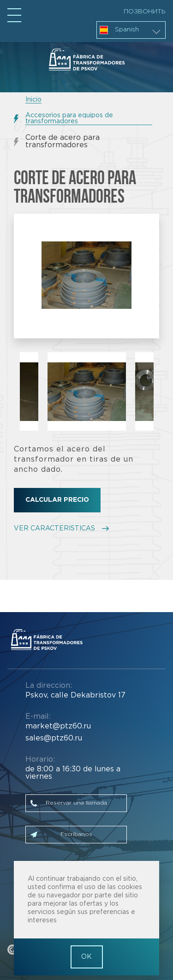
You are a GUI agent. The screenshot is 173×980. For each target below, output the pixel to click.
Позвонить (145, 12)
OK (86, 957)
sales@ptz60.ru (54, 738)
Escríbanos (76, 834)
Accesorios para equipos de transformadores (69, 118)
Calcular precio (57, 500)
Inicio (33, 100)
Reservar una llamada (76, 803)
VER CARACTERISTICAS (54, 529)
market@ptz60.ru (58, 726)
